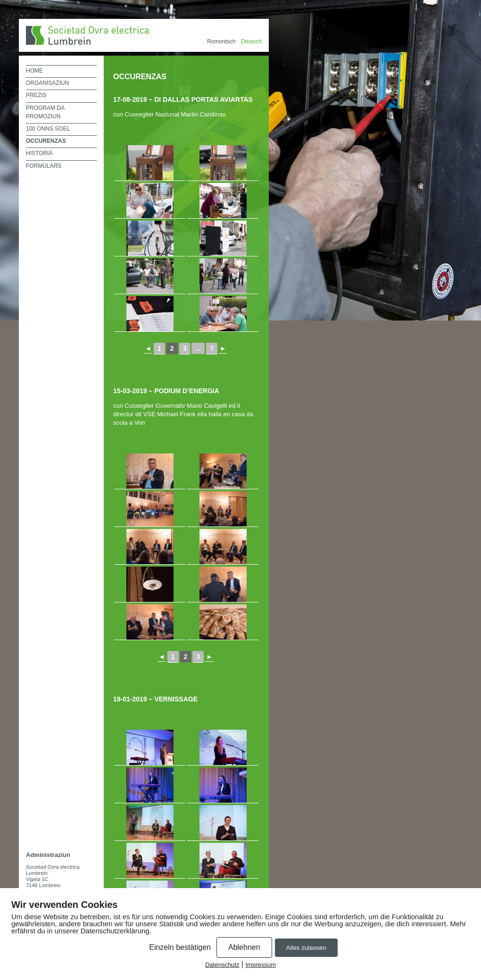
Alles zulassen (306, 948)
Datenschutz (222, 965)
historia (39, 153)
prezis (36, 95)
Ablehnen (244, 947)
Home (34, 71)
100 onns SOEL (48, 129)
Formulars (44, 166)
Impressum (261, 965)
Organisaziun (47, 83)
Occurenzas (46, 141)
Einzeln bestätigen (180, 947)
